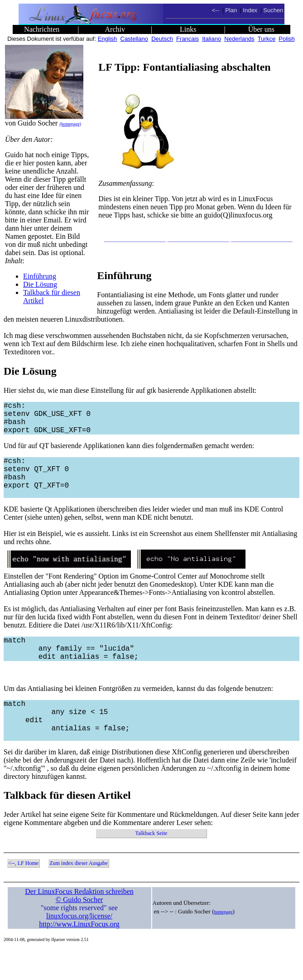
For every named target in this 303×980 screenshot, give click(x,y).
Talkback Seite (151, 864)
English (108, 39)
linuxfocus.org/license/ (79, 947)
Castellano (134, 39)
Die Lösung (40, 284)
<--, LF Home (23, 894)
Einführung (40, 276)
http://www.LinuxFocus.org (79, 955)
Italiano (212, 39)
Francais (188, 39)
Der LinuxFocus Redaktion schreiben (79, 922)
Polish (286, 39)
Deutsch (162, 39)
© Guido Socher (79, 930)
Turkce (267, 39)
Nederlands (239, 39)
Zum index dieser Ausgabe (78, 894)
